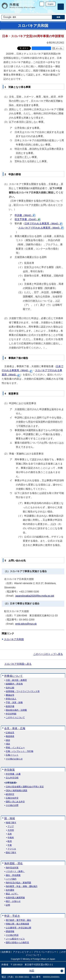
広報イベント (12, 755)
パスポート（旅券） (15, 871)
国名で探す (11, 853)
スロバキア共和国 (14, 639)
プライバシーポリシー (45, 952)
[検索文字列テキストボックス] (27, 17)
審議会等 (10, 695)
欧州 (10, 841)
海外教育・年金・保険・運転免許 (22, 886)
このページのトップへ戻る (48, 654)
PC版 (42, 4)
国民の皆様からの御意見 (17, 943)
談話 (8, 740)
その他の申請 (12, 935)
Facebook (44, 10)
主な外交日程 (12, 778)
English (51, 4)
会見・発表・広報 (15, 728)
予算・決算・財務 (14, 703)
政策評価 (10, 706)
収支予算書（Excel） (26, 219)
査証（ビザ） (12, 894)
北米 (10, 834)
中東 (10, 845)
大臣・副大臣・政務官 (16, 680)
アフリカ (12, 849)
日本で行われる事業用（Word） (42, 223)
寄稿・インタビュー (15, 748)
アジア (11, 827)
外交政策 (10, 770)
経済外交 (10, 794)
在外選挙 (10, 890)
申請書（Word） (24, 215)
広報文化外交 (12, 798)
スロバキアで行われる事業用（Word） (40, 228)
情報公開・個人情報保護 (17, 924)
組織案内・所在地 (14, 684)
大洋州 (11, 830)
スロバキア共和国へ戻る (18, 664)
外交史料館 (11, 714)
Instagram (49, 10)
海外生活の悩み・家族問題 (18, 883)
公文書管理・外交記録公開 (18, 928)
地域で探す (11, 823)
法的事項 (6, 952)
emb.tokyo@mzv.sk (26, 624)
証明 (8, 905)
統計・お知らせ (13, 901)
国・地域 (10, 818)
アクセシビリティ (22, 952)
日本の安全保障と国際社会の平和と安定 (25, 787)
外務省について (13, 676)
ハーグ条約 (11, 879)
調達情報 (10, 931)
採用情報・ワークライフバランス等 (23, 691)
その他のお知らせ (14, 759)
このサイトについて (15, 718)
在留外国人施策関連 (15, 898)
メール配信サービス (15, 939)
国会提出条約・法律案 (16, 710)
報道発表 (10, 736)
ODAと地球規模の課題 (17, 791)
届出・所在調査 (13, 875)
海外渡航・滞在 (13, 863)
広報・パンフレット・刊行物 (20, 751)
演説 (8, 744)
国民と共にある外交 (15, 802)
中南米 (11, 838)
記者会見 (10, 733)
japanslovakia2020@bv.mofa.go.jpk (35, 596)
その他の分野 (12, 805)
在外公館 (10, 688)
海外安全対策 (12, 868)
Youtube (54, 10)
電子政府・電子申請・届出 (18, 920)
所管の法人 (11, 699)
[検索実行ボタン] (58, 17)
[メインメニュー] (61, 7)
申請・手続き (12, 916)
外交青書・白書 (13, 774)
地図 (32, 971)
